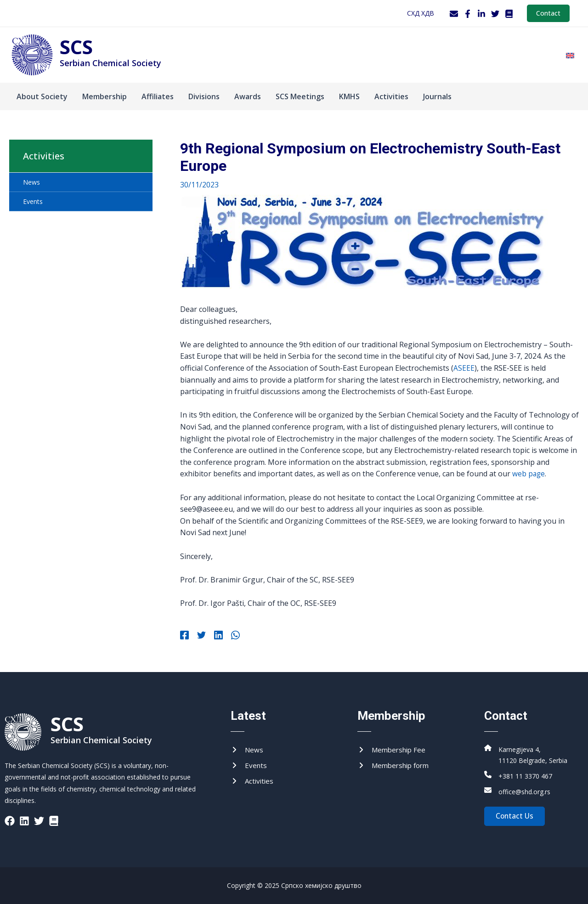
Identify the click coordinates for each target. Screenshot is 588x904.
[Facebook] (468, 14)
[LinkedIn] (481, 14)
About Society (42, 96)
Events (33, 201)
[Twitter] (495, 14)
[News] (247, 750)
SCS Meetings (300, 96)
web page (529, 474)
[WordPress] (509, 14)
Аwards (248, 96)
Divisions (204, 96)
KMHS (349, 96)
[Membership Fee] (393, 750)
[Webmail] (454, 14)
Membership (105, 96)
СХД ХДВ (421, 13)
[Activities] (253, 783)
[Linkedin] (215, 636)
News (31, 182)
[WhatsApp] (230, 636)
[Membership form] (396, 767)
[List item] (10, 821)
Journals (437, 96)
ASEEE (464, 368)
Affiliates (158, 96)
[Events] (249, 767)
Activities (391, 96)
